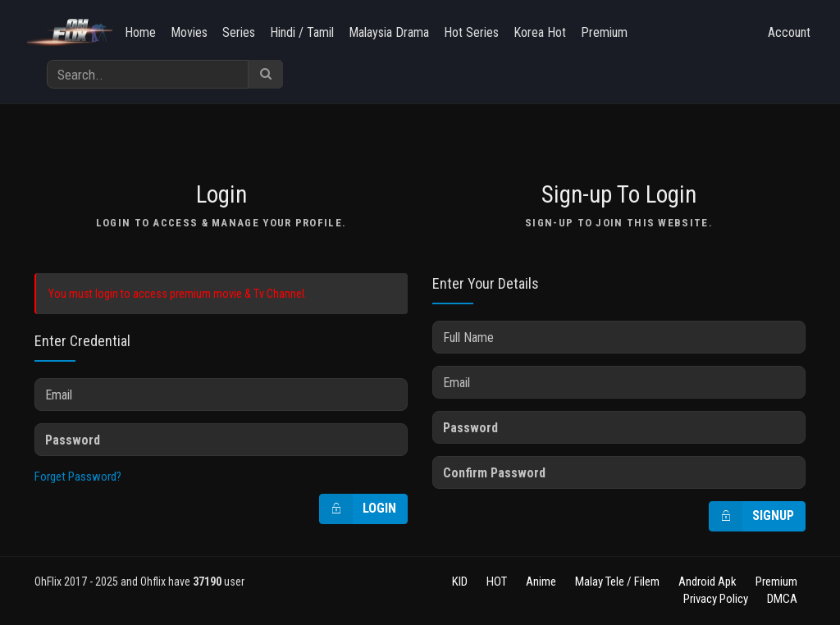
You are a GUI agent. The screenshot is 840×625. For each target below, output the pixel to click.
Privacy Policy (716, 599)
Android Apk (708, 582)
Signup (752, 516)
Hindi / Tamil (302, 32)
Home (140, 32)
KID (460, 582)
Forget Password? (78, 477)
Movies (189, 32)
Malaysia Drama (389, 32)
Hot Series (471, 32)
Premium (604, 32)
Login (358, 509)
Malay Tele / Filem (617, 582)
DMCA (782, 599)
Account (789, 32)
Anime (541, 582)
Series (239, 32)
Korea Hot (540, 32)
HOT (497, 582)
